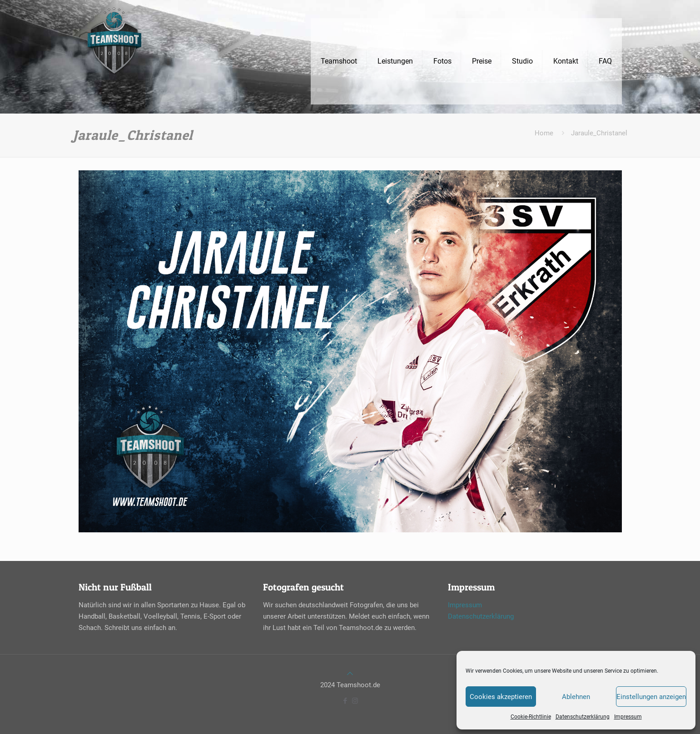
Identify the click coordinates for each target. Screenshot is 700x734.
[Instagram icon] (355, 701)
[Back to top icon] (350, 674)
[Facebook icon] (345, 701)
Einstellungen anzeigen (651, 697)
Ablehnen (576, 697)
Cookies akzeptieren (501, 697)
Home (544, 133)
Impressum (628, 717)
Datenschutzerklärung (583, 717)
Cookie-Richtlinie (531, 717)
